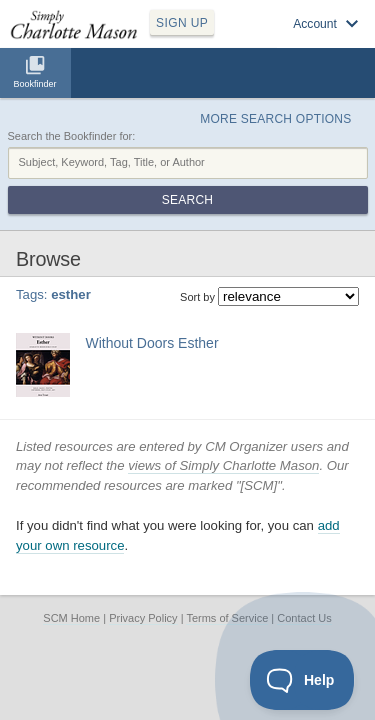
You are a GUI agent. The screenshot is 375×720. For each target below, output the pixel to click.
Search (187, 200)
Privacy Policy (143, 618)
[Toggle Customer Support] (302, 680)
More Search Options (275, 119)
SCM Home (71, 618)
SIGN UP (182, 23)
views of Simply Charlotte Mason (223, 465)
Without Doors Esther (152, 343)
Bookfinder (34, 84)
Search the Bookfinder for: (72, 136)
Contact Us (304, 618)
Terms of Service (227, 618)
